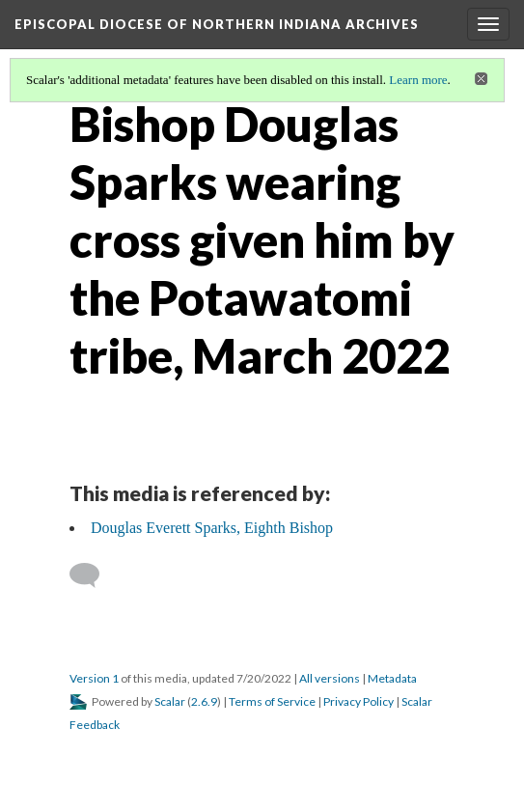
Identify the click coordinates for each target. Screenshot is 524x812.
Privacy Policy (359, 701)
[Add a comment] (93, 575)
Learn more (418, 80)
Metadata (392, 678)
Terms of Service (272, 701)
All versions (330, 678)
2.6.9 (204, 701)
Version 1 (94, 678)
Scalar (170, 701)
